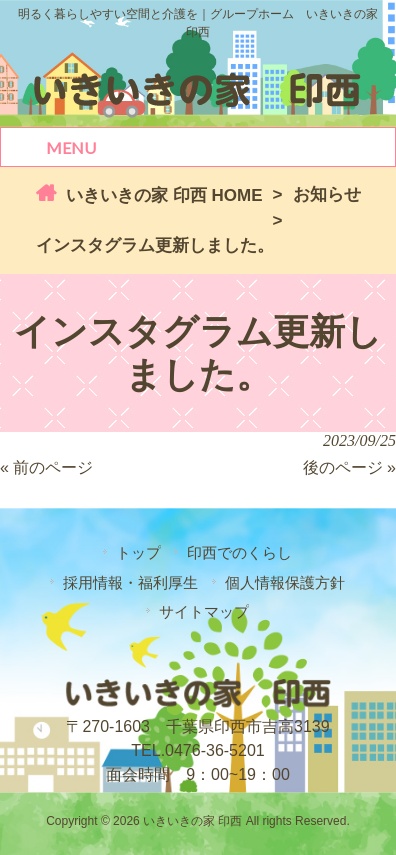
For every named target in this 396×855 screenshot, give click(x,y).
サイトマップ (204, 611)
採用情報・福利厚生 (130, 582)
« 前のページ (46, 467)
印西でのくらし (239, 552)
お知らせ (327, 194)
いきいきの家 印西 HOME (161, 195)
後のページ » (349, 467)
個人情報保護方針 (285, 582)
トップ (138, 552)
